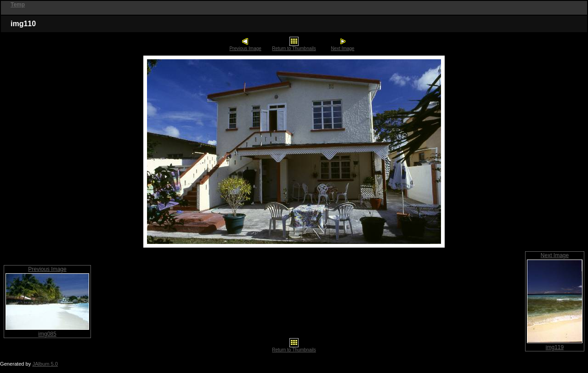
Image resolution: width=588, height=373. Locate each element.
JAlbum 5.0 (45, 364)
